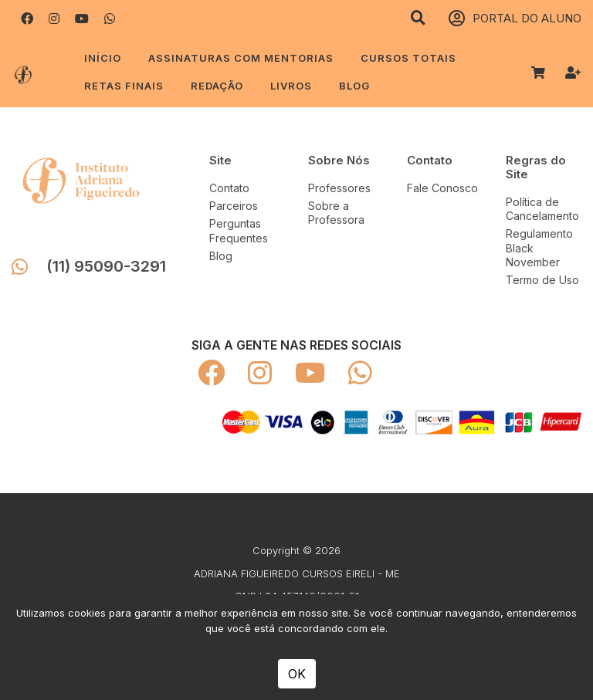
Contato (229, 188)
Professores (339, 188)
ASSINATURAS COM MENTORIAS (241, 58)
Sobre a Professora (336, 213)
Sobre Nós (339, 160)
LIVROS (291, 86)
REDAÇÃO (217, 86)
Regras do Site (536, 167)
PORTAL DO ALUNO (515, 19)
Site (220, 160)
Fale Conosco (442, 188)
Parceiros (234, 206)
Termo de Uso (542, 280)
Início (103, 58)
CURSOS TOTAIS (408, 58)
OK (297, 674)
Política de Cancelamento (542, 209)
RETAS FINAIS (124, 86)
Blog (354, 86)
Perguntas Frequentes (239, 230)
